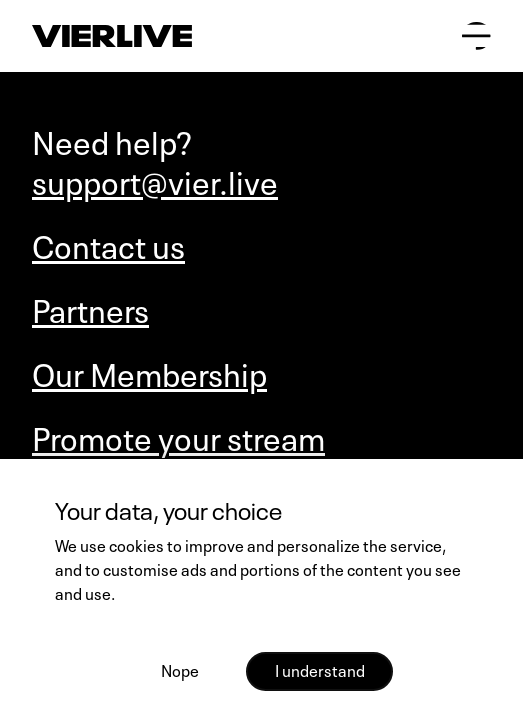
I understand (320, 669)
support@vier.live (155, 180)
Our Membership (149, 372)
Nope (180, 669)
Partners (90, 308)
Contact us (108, 244)
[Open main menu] (476, 36)
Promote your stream (178, 436)
